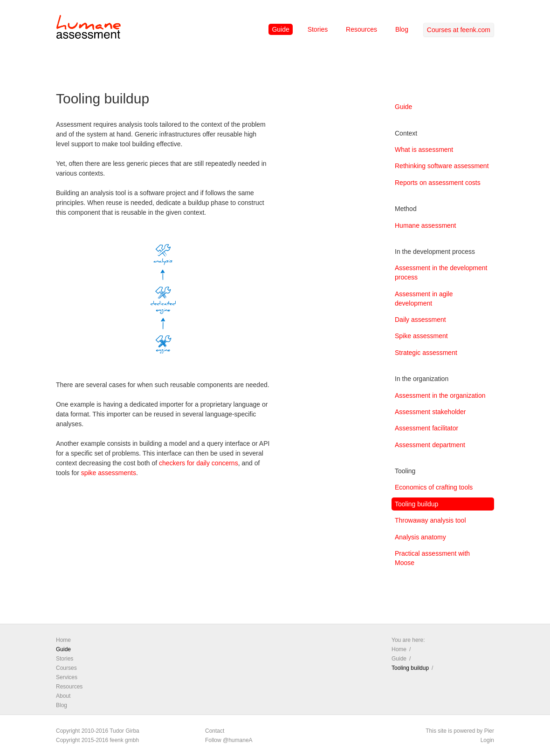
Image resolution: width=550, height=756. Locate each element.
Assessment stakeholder (430, 412)
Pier (489, 731)
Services (67, 677)
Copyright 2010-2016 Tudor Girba (98, 731)
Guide (280, 29)
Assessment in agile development (424, 299)
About (63, 696)
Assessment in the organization (440, 395)
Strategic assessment (426, 353)
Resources (361, 29)
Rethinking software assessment (442, 166)
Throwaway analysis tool (430, 520)
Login (487, 740)
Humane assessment (426, 225)
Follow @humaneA (229, 740)
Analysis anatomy (420, 537)
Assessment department (430, 445)
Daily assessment (420, 320)
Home (63, 640)
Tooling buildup (416, 504)
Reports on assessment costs (438, 183)
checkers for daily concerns (199, 463)
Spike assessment (421, 336)
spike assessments (109, 473)
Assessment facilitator (426, 428)
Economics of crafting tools (434, 487)
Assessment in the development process (441, 272)
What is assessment (424, 150)
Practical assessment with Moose (432, 558)
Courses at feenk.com (459, 30)
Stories (318, 29)
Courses (66, 668)
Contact (215, 731)
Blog (402, 29)
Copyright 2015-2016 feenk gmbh (97, 740)
